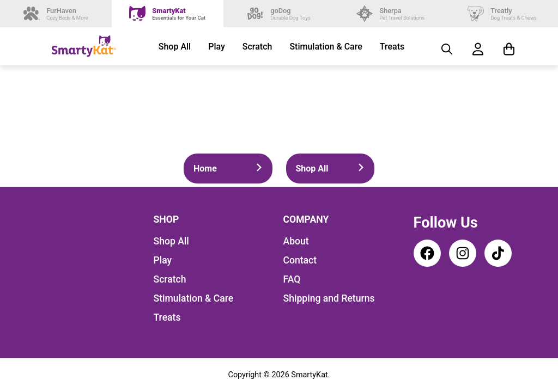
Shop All (175, 47)
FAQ (292, 279)
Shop (166, 219)
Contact (300, 260)
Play (217, 47)
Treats (392, 47)
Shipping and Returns (329, 298)
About (296, 241)
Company (306, 219)
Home (228, 169)
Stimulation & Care (326, 47)
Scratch (257, 47)
